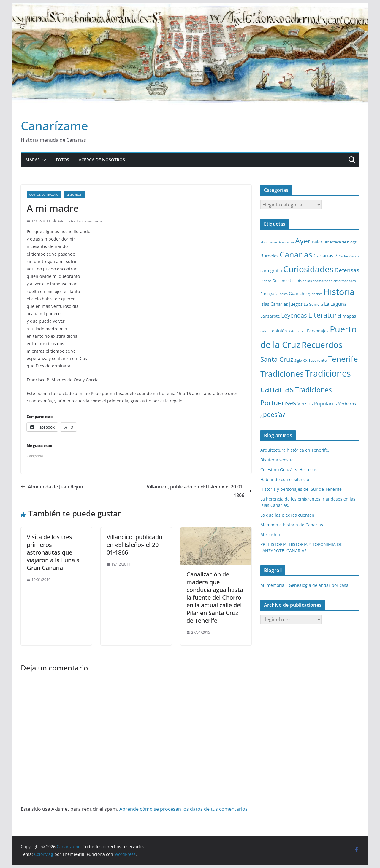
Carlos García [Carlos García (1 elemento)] (349, 256)
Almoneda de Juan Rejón (52, 487)
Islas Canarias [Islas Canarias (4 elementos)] (274, 304)
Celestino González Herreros (289, 470)
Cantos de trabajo (44, 195)
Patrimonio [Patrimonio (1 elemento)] (297, 331)
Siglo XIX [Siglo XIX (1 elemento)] (301, 361)
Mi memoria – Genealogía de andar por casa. (305, 585)
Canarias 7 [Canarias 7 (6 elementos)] (326, 255)
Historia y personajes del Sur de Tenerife (301, 489)
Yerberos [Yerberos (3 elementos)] (347, 404)
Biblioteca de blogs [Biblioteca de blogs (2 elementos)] (340, 242)
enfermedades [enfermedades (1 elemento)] (345, 281)
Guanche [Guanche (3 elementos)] (298, 293)
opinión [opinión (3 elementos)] (280, 331)
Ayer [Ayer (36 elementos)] (303, 241)
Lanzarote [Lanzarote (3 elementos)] (270, 316)
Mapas (33, 160)
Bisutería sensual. (278, 460)
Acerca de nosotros (102, 160)
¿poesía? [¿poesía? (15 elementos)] (273, 415)
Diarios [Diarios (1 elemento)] (266, 281)
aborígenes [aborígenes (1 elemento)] (269, 242)
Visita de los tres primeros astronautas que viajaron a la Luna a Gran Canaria (53, 552)
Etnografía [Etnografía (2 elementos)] (269, 294)
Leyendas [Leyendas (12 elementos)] (294, 315)
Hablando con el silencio (285, 479)
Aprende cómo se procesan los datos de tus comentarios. (184, 809)
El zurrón (74, 195)
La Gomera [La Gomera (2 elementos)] (313, 304)
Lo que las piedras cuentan (287, 515)
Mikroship (270, 535)
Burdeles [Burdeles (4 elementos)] (269, 256)
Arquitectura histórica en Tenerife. (295, 450)
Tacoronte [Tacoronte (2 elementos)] (318, 360)
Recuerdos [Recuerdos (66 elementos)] (322, 345)
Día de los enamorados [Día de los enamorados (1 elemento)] (314, 281)
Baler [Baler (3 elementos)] (317, 242)
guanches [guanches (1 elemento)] (315, 294)
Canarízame (54, 126)
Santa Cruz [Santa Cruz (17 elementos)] (277, 359)
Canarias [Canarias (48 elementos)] (296, 254)
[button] (43, 160)
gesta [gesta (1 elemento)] (284, 294)
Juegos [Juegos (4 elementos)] (296, 304)
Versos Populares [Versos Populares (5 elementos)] (317, 404)
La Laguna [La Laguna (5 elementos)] (335, 304)
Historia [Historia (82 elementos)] (339, 292)
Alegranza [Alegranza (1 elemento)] (286, 242)
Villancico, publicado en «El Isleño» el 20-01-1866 (199, 491)
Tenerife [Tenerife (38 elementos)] (343, 359)
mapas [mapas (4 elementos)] (349, 316)
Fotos (62, 160)
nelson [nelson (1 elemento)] (266, 331)
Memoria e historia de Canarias (292, 525)
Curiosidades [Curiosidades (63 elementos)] (308, 269)
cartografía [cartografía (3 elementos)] (271, 271)
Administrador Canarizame (80, 221)
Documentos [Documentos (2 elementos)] (284, 281)
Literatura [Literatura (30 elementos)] (325, 315)
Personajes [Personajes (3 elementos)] (318, 331)
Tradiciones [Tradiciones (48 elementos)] (282, 374)
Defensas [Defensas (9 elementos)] (347, 270)
